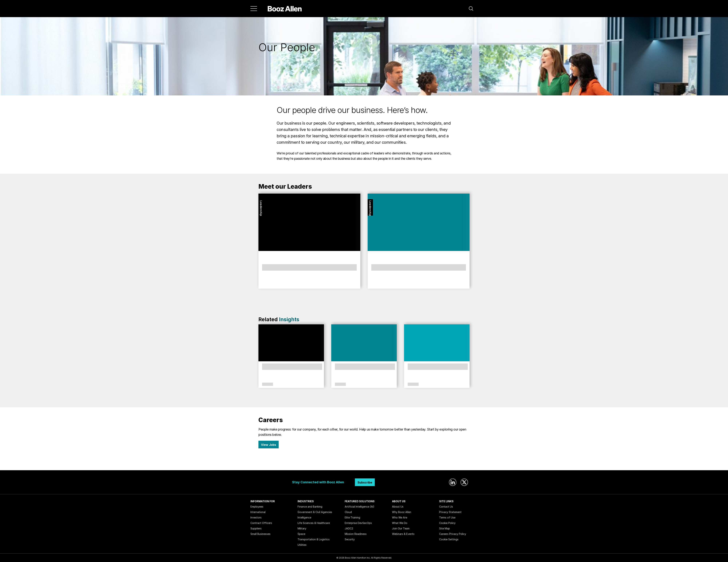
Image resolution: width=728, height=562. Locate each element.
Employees (257, 507)
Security (350, 539)
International (258, 512)
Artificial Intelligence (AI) (360, 507)
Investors (256, 517)
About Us (398, 507)
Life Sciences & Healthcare (314, 523)
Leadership (261, 208)
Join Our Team (401, 528)
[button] (471, 9)
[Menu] (254, 9)
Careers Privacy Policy (453, 534)
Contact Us (446, 507)
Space (301, 534)
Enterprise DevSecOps (358, 523)
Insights (289, 319)
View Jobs (269, 445)
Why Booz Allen (402, 512)
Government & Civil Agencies (315, 512)
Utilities (302, 545)
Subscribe (365, 482)
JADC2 (349, 528)
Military (302, 528)
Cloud (348, 512)
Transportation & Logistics (314, 539)
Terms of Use (447, 517)
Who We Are (400, 517)
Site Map (445, 528)
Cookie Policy (447, 523)
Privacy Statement (450, 512)
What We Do (400, 523)
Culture (268, 384)
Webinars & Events (403, 534)
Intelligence (304, 517)
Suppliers (256, 528)
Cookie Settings (449, 539)
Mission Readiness (356, 534)
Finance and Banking (310, 507)
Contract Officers (261, 523)
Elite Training (352, 517)
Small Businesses (260, 534)
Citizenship (340, 384)
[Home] (285, 9)
